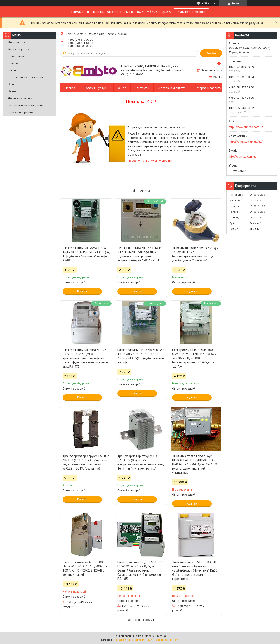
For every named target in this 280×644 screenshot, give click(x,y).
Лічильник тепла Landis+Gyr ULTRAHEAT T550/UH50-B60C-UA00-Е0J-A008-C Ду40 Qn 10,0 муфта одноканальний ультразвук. (194, 464)
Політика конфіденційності (163, 640)
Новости (13, 63)
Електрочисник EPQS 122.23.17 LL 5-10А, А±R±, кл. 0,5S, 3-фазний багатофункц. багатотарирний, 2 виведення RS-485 (140, 570)
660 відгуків (210, 3)
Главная (70, 88)
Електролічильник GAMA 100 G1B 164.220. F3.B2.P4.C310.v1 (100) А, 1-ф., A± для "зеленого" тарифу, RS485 (86, 254)
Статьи (12, 70)
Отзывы (13, 91)
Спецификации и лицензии (25, 105)
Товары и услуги (19, 49)
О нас (11, 84)
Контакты (142, 88)
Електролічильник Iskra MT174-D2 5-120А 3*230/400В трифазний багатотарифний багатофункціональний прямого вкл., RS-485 (85, 358)
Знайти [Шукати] (211, 53)
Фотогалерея (17, 42)
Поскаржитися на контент (128, 640)
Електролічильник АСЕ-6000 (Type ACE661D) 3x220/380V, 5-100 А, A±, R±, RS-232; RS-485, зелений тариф (85, 568)
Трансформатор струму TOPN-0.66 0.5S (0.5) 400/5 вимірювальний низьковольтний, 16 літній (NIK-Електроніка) (140, 462)
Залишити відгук (212, 70)
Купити (82, 291)
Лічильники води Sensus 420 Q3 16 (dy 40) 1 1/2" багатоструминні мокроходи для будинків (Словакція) (195, 254)
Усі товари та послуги (141, 620)
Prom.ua (161, 636)
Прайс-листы (16, 56)
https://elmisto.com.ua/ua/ (246, 142)
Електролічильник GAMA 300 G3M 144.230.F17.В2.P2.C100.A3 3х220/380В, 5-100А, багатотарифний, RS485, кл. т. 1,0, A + (194, 358)
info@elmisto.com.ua (243, 156)
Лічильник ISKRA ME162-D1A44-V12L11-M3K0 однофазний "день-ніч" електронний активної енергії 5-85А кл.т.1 (140, 254)
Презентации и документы (25, 77)
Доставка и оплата (20, 98)
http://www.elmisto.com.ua (246, 127)
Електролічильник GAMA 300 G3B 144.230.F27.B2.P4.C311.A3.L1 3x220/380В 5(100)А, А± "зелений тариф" (141, 356)
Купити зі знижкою (191, 12)
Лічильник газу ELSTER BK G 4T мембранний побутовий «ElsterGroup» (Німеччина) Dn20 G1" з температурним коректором (195, 570)
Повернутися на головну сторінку (150, 161)
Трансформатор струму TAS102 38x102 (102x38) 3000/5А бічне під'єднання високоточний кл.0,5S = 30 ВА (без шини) (86, 462)
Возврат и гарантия (20, 112)
